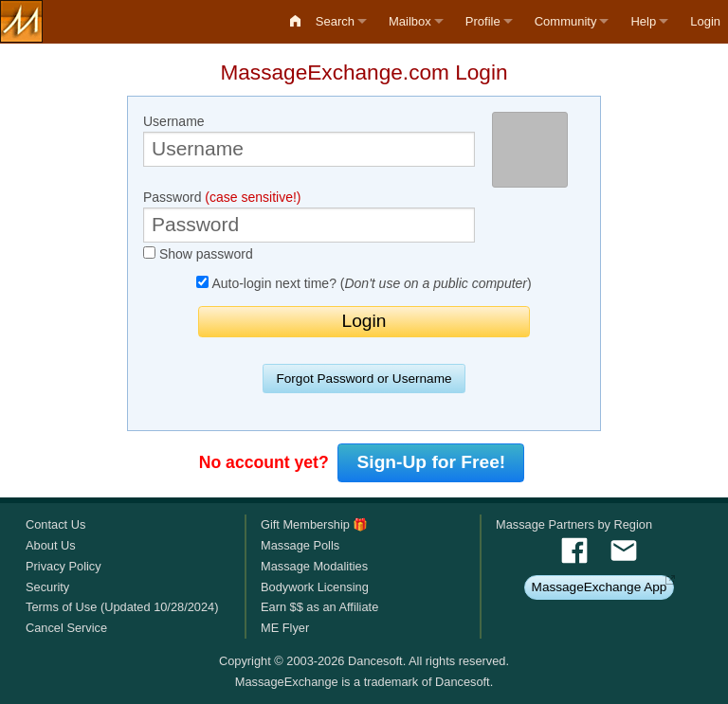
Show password (198, 254)
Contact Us (55, 524)
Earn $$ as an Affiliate (319, 607)
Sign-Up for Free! (432, 462)
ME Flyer (285, 628)
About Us (51, 545)
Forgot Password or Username (364, 379)
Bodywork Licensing (315, 587)
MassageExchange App (600, 587)
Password (309, 216)
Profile (483, 21)
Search (335, 21)
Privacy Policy (64, 566)
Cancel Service (66, 628)
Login (705, 21)
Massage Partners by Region (574, 524)
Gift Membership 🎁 (314, 524)
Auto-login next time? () (364, 283)
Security (47, 587)
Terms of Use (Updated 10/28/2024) (122, 607)
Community (566, 21)
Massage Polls (300, 545)
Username (309, 140)
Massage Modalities (314, 566)
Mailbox (410, 21)
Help (643, 21)
